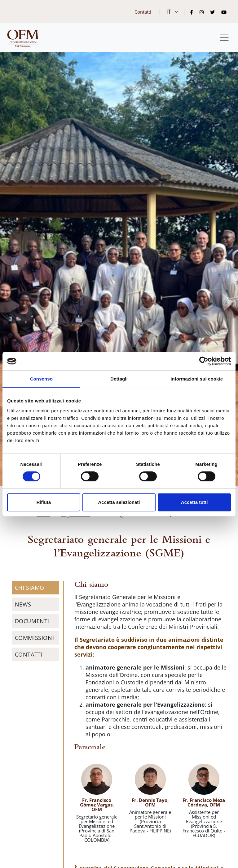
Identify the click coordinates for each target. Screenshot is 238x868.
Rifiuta (44, 502)
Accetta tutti (194, 502)
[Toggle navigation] (225, 38)
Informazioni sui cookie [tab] (197, 379)
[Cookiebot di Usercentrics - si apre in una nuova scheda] (204, 361)
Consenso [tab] (41, 379)
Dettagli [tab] (119, 379)
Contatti (143, 12)
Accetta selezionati (119, 502)
